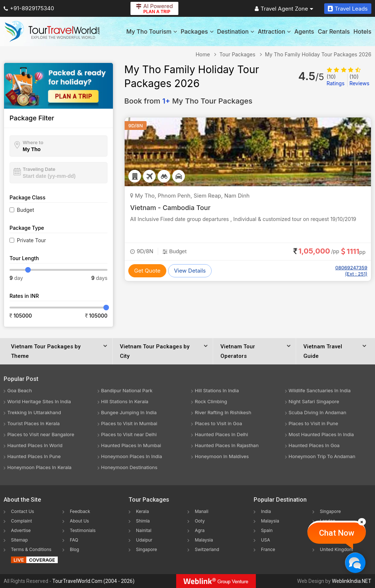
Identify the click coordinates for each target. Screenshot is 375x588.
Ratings (336, 80)
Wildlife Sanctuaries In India (320, 390)
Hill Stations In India (217, 390)
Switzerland (207, 549)
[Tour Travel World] (52, 31)
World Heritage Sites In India (39, 401)
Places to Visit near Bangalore (41, 434)
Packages (197, 31)
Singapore (147, 549)
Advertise (21, 530)
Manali (202, 511)
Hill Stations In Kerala (125, 401)
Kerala (142, 511)
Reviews (359, 80)
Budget (25, 210)
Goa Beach (20, 390)
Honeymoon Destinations (129, 467)
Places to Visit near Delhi (129, 434)
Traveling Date (39, 169)
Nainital (144, 530)
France (268, 549)
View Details (190, 271)
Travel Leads (348, 9)
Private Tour (31, 240)
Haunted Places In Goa (314, 445)
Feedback (80, 511)
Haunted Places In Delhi (221, 434)
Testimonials (83, 530)
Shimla (143, 521)
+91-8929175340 (29, 8)
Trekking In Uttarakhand (34, 412)
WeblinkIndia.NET (352, 581)
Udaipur (144, 540)
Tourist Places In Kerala (33, 423)
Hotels (362, 31)
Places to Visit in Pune (314, 423)
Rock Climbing (211, 401)
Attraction (274, 31)
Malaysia (204, 540)
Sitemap (19, 540)
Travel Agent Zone (284, 9)
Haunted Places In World (35, 445)
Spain (267, 530)
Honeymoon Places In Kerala (39, 467)
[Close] (362, 522)
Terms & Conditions (31, 549)
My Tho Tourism (151, 31)
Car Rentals (334, 31)
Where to (33, 142)
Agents (304, 31)
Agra (200, 530)
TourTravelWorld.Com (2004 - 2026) (93, 581)
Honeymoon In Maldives (222, 456)
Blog (74, 549)
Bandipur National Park (127, 390)
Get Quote (147, 271)
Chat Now (337, 533)
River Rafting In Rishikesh (223, 412)
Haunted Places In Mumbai (131, 445)
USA (266, 540)
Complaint (21, 521)
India (266, 511)
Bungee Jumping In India (129, 412)
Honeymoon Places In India (132, 456)
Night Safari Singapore (314, 401)
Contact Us (22, 511)
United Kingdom (336, 549)
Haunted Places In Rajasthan (227, 445)
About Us (79, 521)
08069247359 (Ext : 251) (351, 271)
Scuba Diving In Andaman (318, 412)
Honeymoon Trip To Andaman (322, 456)
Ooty (200, 521)
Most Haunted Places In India (321, 434)
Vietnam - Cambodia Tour (170, 208)
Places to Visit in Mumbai (129, 423)
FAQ (74, 540)
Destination (236, 31)
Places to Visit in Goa (218, 423)
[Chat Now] (355, 563)
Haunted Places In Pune (34, 456)
